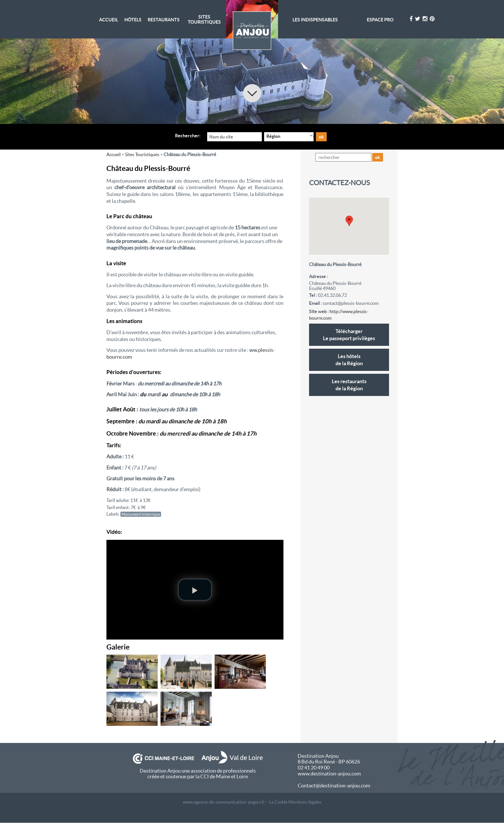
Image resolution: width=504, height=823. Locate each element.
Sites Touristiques (204, 19)
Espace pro (380, 20)
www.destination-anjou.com (329, 774)
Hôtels (133, 20)
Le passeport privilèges (349, 334)
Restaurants (164, 20)
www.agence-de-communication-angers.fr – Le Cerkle (235, 802)
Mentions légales (305, 802)
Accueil (109, 20)
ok (321, 137)
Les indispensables (315, 20)
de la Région (349, 360)
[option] (252, 81)
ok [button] (378, 157)
